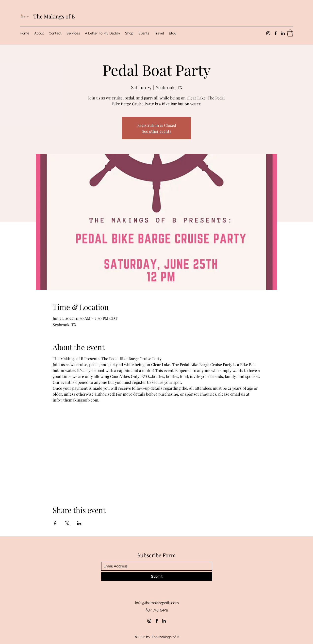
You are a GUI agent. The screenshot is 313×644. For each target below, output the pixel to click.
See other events (156, 131)
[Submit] (157, 576)
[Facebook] (276, 33)
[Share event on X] (67, 523)
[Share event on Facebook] (55, 523)
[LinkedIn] (283, 33)
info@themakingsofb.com (157, 603)
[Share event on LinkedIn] (79, 523)
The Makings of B (54, 16)
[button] (290, 33)
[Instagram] (268, 33)
